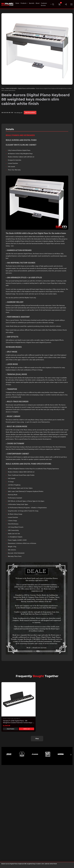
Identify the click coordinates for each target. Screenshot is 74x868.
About (38, 3)
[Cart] (59, 4)
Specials (32, 3)
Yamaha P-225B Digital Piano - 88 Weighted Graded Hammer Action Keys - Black (18, 723)
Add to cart (27, 729)
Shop (3, 88)
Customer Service (46, 4)
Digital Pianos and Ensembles (27, 88)
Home (17, 3)
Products (24, 3)
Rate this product (30, 112)
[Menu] (71, 4)
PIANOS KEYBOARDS (11, 88)
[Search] (53, 4)
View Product (11, 729)
